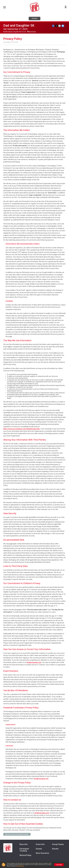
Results (55, 849)
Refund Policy (25, 855)
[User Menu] (66, 7)
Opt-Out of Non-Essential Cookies (17, 834)
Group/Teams (58, 844)
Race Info (24, 844)
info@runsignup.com (34, 662)
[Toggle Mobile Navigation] (4, 7)
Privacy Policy (20, 866)
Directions (32, 32)
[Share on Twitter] (56, 26)
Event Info (40, 844)
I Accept (59, 865)
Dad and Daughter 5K (19, 25)
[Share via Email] (60, 26)
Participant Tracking (24, 850)
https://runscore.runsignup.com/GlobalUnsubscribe (22, 429)
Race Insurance (42, 853)
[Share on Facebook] (53, 26)
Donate (34, 18)
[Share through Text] (63, 26)
